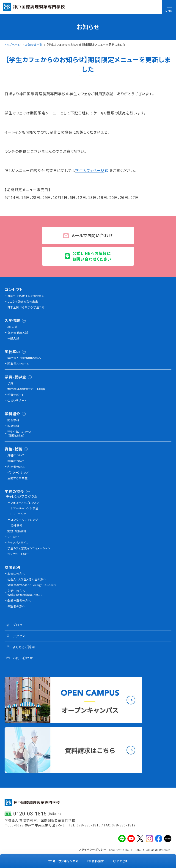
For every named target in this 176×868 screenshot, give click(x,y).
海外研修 (16, 525)
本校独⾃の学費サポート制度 (26, 389)
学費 (10, 383)
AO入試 (12, 327)
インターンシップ (18, 472)
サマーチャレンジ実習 (25, 508)
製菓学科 (13, 426)
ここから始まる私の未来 (23, 301)
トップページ (13, 44)
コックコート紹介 (18, 554)
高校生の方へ (16, 573)
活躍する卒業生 (18, 478)
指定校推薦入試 (18, 332)
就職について (16, 461)
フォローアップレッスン (25, 502)
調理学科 (13, 420)
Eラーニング (18, 514)
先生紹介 (13, 537)
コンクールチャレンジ (24, 520)
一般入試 (13, 338)
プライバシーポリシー (93, 849)
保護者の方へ (16, 606)
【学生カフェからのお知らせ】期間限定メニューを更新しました (86, 44)
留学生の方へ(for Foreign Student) (32, 585)
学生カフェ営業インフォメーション (29, 548)
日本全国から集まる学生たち (26, 307)
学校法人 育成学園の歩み (24, 358)
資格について (16, 455)
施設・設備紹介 (17, 531)
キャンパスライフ (18, 542)
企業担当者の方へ (19, 600)
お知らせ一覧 (34, 44)
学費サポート (16, 395)
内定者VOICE (16, 467)
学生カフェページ (90, 170)
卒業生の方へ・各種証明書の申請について (25, 593)
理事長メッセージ (19, 364)
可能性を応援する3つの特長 (26, 296)
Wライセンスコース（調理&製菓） (19, 433)
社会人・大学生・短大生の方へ (27, 579)
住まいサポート (17, 400)
